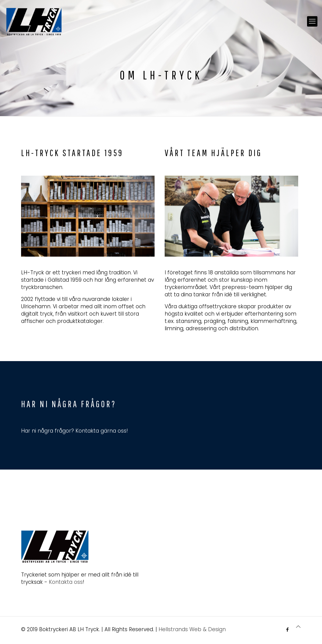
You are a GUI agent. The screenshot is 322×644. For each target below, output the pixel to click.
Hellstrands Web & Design (192, 629)
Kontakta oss (66, 582)
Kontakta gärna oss (101, 431)
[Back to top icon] (298, 627)
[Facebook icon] (287, 629)
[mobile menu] (312, 21)
